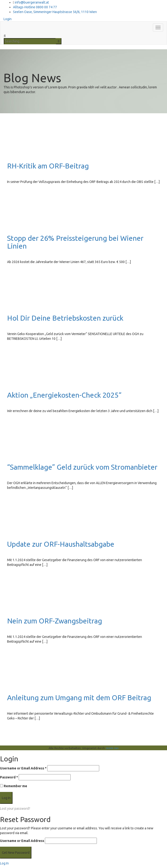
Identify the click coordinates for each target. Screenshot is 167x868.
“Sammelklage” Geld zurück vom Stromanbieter (82, 467)
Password (9, 777)
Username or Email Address (23, 768)
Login (8, 19)
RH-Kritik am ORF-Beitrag (48, 166)
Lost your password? (15, 809)
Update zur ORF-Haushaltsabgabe (61, 544)
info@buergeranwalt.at (32, 2)
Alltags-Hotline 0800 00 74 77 (35, 7)
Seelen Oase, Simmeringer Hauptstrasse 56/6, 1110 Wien (55, 12)
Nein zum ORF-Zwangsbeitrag (55, 621)
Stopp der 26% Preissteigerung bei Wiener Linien (75, 242)
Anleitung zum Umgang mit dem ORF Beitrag (79, 698)
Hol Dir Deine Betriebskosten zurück (65, 318)
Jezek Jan (112, 748)
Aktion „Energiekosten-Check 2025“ (64, 395)
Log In (4, 863)
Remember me (14, 786)
